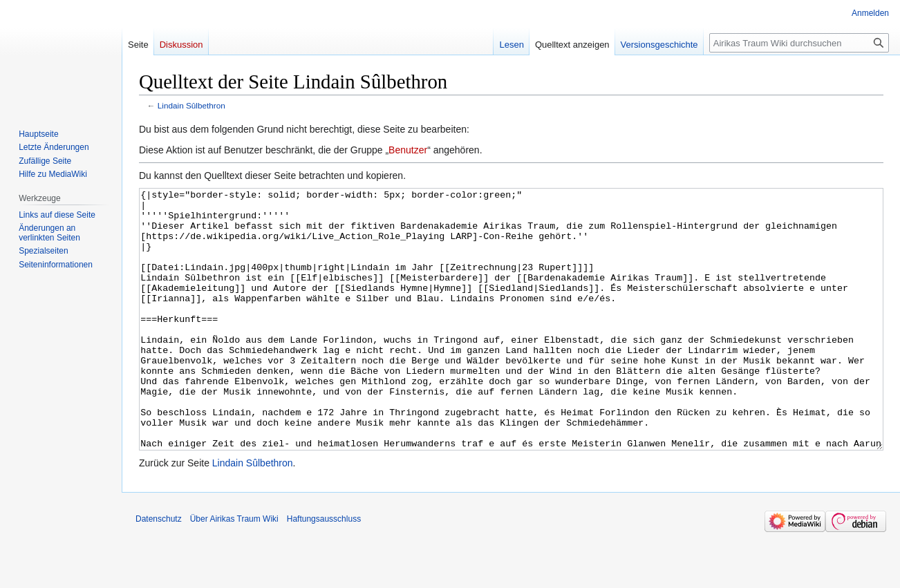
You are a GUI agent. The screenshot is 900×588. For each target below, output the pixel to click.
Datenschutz (159, 571)
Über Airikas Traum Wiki (234, 571)
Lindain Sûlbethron (191, 105)
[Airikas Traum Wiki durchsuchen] (799, 43)
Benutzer (408, 150)
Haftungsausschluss (324, 571)
